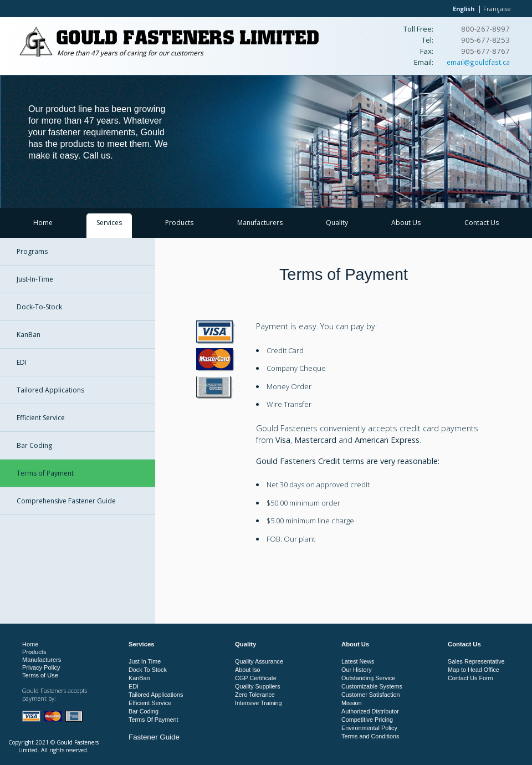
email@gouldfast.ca (478, 62)
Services (109, 223)
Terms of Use (40, 675)
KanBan (29, 335)
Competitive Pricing (367, 720)
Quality (337, 223)
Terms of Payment (45, 473)
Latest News (358, 661)
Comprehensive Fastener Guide (66, 501)
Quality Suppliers (258, 686)
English (464, 9)
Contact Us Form (470, 678)
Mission (352, 703)
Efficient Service (41, 418)
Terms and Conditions (370, 736)
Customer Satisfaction (371, 695)
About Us (406, 223)
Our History (357, 670)
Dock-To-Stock (39, 307)
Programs (32, 251)
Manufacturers (260, 223)
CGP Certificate (256, 678)
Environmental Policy (369, 728)
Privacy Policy (41, 667)
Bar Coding (34, 445)
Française (497, 9)
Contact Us (482, 223)
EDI (22, 362)
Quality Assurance (259, 661)
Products (179, 223)
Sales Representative (476, 661)
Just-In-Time (35, 279)
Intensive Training (259, 703)
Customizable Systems (372, 686)
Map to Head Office (474, 670)
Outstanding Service (368, 678)
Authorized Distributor (370, 711)
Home (43, 223)
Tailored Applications (50, 390)
